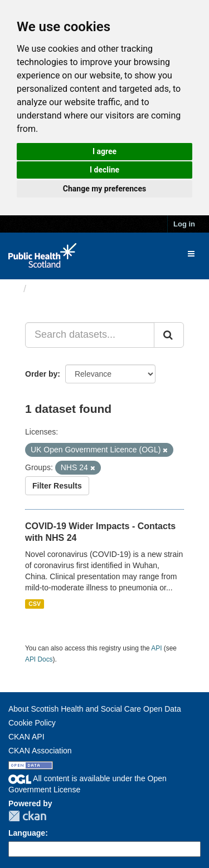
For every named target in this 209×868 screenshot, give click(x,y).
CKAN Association (40, 751)
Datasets (53, 289)
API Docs (39, 659)
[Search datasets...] (90, 335)
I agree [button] (104, 151)
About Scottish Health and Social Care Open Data (95, 709)
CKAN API (26, 737)
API (156, 648)
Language (27, 833)
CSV (35, 604)
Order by (41, 374)
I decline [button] (104, 170)
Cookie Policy (32, 723)
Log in (184, 224)
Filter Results (57, 486)
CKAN (27, 816)
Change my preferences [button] (104, 189)
